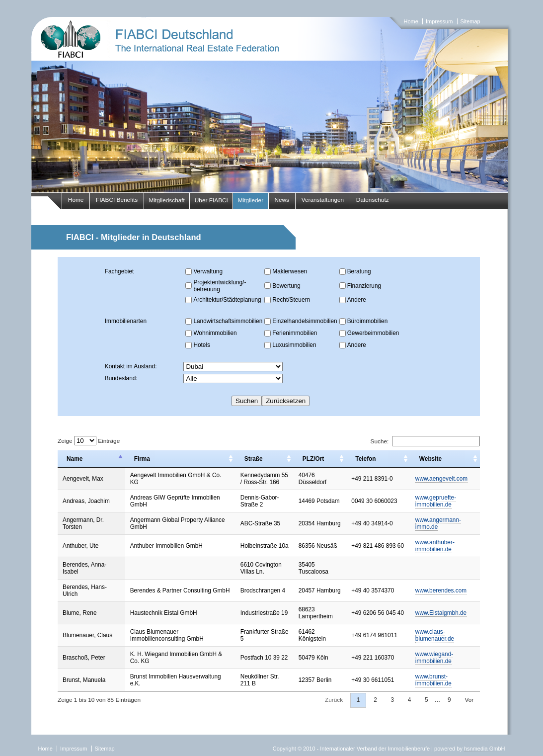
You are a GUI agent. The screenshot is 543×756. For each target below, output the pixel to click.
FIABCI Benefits (117, 200)
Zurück (334, 700)
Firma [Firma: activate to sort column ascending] (142, 459)
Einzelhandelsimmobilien (305, 321)
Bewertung (286, 286)
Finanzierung (364, 286)
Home (411, 21)
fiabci (271, 104)
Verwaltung (208, 271)
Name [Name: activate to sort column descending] (75, 459)
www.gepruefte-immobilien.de (436, 501)
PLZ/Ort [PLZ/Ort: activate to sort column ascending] (313, 459)
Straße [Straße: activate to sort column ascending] (254, 459)
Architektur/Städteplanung (227, 300)
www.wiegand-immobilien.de (434, 658)
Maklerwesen (290, 271)
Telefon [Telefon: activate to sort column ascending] (365, 459)
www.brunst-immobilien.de (433, 680)
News (282, 200)
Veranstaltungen (323, 200)
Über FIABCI (211, 200)
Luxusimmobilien (294, 345)
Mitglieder (251, 200)
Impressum (439, 21)
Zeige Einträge (89, 441)
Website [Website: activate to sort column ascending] (430, 459)
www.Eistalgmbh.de (441, 613)
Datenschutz (373, 200)
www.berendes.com (441, 590)
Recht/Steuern (291, 300)
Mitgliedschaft (167, 200)
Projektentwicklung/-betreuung (220, 286)
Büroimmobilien (368, 321)
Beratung (359, 271)
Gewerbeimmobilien (373, 333)
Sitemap (470, 21)
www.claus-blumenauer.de (435, 635)
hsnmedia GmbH (485, 749)
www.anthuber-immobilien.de (435, 546)
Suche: (425, 441)
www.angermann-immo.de (438, 523)
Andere (357, 300)
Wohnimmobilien (215, 333)
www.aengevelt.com (441, 479)
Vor (469, 700)
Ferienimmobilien (295, 333)
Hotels (202, 345)
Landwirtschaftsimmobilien (228, 321)
